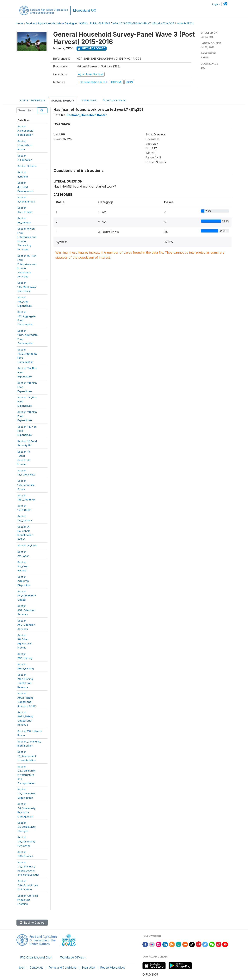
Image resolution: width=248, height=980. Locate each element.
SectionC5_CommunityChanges (26, 827)
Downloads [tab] (89, 100)
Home (20, 23)
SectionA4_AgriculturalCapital (27, 595)
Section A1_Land (27, 545)
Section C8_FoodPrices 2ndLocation (28, 900)
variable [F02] (185, 23)
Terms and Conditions (62, 968)
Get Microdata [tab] (114, 100)
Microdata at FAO (85, 11)
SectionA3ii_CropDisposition (24, 581)
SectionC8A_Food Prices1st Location (28, 885)
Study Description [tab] (32, 100)
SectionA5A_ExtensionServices (26, 610)
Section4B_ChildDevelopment (25, 187)
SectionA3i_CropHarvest (23, 566)
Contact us (36, 968)
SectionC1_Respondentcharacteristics (27, 756)
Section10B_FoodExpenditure (25, 302)
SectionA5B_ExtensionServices (26, 625)
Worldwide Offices (72, 957)
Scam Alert (88, 968)
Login (215, 4)
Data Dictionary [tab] (63, 101)
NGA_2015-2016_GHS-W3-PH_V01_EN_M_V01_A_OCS (143, 23)
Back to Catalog (32, 923)
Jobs (22, 968)
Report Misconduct (112, 968)
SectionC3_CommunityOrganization (26, 794)
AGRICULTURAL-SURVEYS (95, 23)
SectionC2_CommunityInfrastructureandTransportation (26, 775)
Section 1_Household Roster (87, 115)
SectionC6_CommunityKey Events (26, 841)
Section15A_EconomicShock (26, 485)
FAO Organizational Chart (36, 957)
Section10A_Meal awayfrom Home (27, 287)
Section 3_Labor (27, 166)
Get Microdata (92, 48)
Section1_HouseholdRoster (25, 145)
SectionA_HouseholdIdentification (25, 130)
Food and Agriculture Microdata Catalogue (51, 23)
